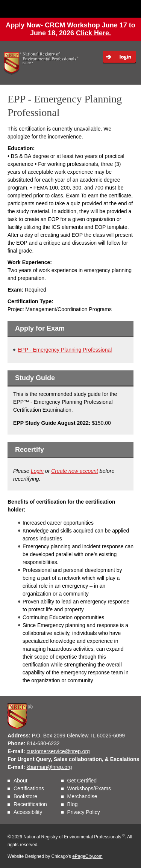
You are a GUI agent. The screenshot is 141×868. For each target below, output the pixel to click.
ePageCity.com (87, 856)
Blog (73, 804)
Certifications (29, 788)
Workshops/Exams (89, 788)
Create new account (75, 471)
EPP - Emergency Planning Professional (65, 350)
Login (122, 57)
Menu (122, 8)
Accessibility (28, 812)
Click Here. (93, 33)
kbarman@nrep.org (49, 767)
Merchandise (82, 796)
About (20, 781)
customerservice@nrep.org (58, 751)
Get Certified (82, 781)
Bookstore (25, 796)
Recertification (30, 804)
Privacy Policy (84, 812)
